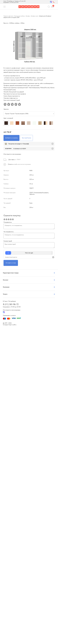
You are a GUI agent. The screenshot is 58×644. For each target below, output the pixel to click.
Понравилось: (8, 222)
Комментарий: (8, 241)
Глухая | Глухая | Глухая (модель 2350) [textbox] (17, 114)
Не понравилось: (9, 232)
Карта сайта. (13, 325)
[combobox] (29, 114)
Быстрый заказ (26, 138)
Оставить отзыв (11, 263)
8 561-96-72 (11, 304)
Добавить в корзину (11, 138)
